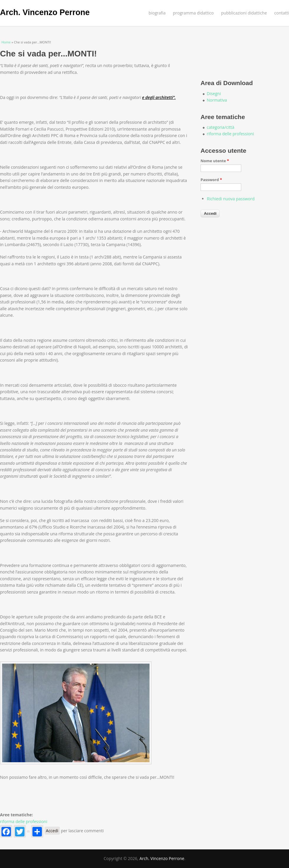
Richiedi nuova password (231, 199)
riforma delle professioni (24, 821)
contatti (282, 13)
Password (211, 180)
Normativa (217, 100)
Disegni (214, 94)
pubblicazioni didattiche (244, 13)
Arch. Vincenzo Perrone (45, 12)
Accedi (52, 831)
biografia (157, 13)
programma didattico (193, 13)
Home (6, 42)
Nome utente (215, 161)
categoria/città (221, 127)
